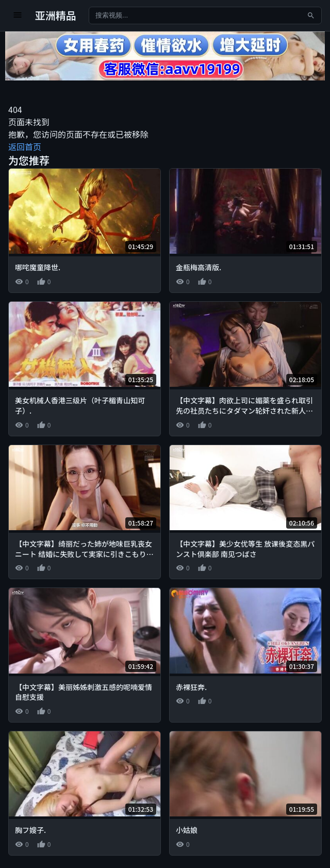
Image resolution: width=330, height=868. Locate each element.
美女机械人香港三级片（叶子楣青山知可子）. (80, 405)
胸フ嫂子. (30, 830)
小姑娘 (187, 830)
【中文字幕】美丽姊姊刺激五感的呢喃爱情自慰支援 (84, 692)
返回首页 (25, 146)
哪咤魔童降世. (38, 267)
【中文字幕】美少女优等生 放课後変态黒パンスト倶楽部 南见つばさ (245, 549)
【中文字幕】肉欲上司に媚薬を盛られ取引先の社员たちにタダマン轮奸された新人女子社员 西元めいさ (244, 410)
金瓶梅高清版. (199, 267)
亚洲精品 (56, 15)
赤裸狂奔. (191, 687)
